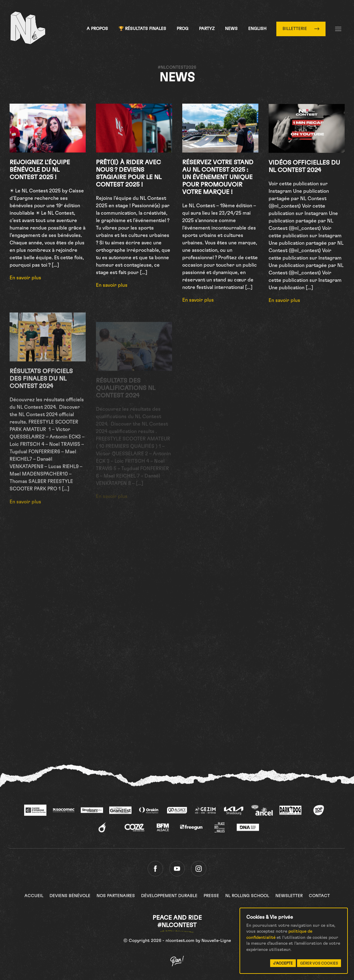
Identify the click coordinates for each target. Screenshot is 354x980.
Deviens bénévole (70, 896)
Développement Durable (169, 896)
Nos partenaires (116, 896)
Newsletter (289, 896)
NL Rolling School (247, 896)
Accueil (34, 896)
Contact (319, 896)
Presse (211, 896)
